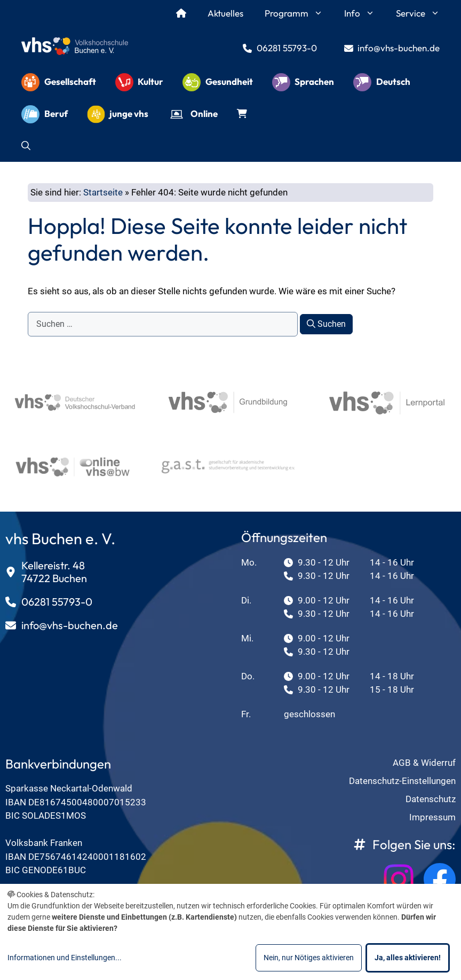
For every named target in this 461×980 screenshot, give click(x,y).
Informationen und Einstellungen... (65, 958)
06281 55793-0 (287, 48)
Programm (299, 13)
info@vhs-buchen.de (399, 48)
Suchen (326, 324)
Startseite (103, 192)
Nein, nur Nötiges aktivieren (309, 958)
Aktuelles (225, 13)
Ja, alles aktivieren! (408, 958)
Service (423, 13)
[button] (26, 146)
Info (365, 13)
